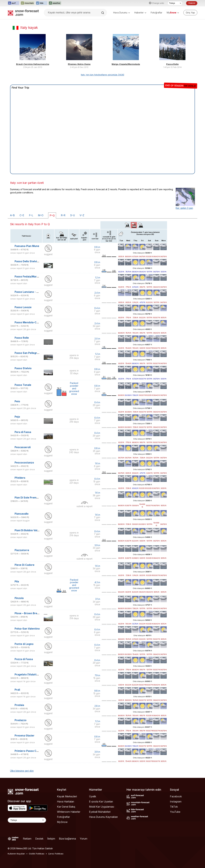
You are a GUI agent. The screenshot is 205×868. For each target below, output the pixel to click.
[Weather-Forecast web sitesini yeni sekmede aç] (55, 3)
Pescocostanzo (24, 463)
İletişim (51, 839)
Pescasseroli (23, 447)
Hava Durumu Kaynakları (103, 817)
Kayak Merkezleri (67, 796)
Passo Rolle (172, 64)
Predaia (19, 705)
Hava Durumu (122, 13)
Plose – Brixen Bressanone (31, 613)
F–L (31, 215)
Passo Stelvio (23, 368)
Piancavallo (22, 514)
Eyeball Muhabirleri (100, 812)
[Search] (103, 13)
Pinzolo (19, 598)
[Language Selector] (27, 820)
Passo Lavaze (23, 307)
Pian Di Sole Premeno (28, 498)
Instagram (176, 802)
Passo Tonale (23, 385)
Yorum (84, 839)
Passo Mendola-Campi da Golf (33, 322)
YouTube (175, 812)
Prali (17, 690)
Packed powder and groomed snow (74, 388)
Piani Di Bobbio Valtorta (29, 530)
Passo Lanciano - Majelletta (32, 292)
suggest (48, 254)
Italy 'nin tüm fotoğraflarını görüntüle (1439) (102, 75)
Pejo (17, 417)
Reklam (27, 839)
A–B (12, 215)
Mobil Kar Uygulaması (102, 807)
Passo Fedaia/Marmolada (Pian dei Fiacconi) (42, 277)
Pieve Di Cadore (25, 565)
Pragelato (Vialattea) (28, 675)
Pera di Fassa (23, 432)
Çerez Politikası (56, 854)
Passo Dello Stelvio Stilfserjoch (34, 261)
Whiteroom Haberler (69, 812)
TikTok (174, 807)
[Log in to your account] (190, 13)
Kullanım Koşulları (16, 854)
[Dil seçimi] (175, 3)
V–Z (82, 215)
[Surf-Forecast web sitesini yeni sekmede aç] (13, 3)
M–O (41, 215)
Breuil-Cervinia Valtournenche (33, 64)
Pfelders (20, 478)
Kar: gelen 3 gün (184, 208)
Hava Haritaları (66, 802)
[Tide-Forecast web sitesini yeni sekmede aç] (41, 3)
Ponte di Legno (24, 644)
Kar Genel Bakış (66, 807)
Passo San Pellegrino (28, 353)
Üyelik (93, 796)
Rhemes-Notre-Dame (79, 64)
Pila (17, 582)
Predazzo (20, 720)
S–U (72, 215)
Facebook (176, 796)
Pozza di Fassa (24, 659)
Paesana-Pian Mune (27, 246)
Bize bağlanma (67, 839)
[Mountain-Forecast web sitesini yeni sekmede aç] (27, 3)
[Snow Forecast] (23, 13)
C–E (22, 215)
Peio (17, 401)
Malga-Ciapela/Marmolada (126, 64)
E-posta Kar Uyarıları (101, 802)
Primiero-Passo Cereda (29, 751)
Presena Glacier (25, 736)
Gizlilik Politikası (37, 854)
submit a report (84, 506)
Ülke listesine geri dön (22, 771)
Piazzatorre (22, 550)
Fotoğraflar (156, 13)
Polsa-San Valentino (27, 629)
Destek (39, 839)
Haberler (140, 13)
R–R (63, 215)
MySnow (62, 822)
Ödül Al (192, 3)
